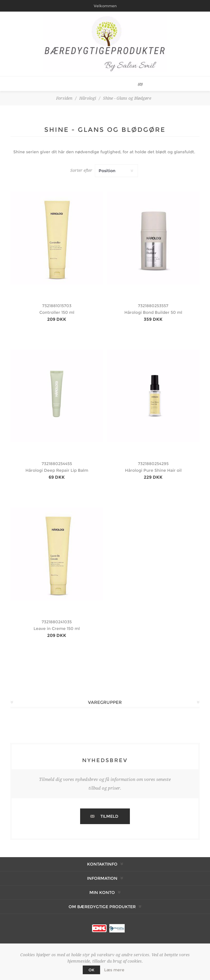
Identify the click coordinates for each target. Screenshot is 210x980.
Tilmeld (109, 816)
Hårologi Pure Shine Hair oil (153, 470)
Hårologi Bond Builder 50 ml (153, 312)
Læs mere (114, 970)
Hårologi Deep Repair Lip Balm (57, 470)
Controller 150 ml (57, 312)
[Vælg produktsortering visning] (116, 171)
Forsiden (64, 98)
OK (91, 970)
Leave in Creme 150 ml (57, 629)
